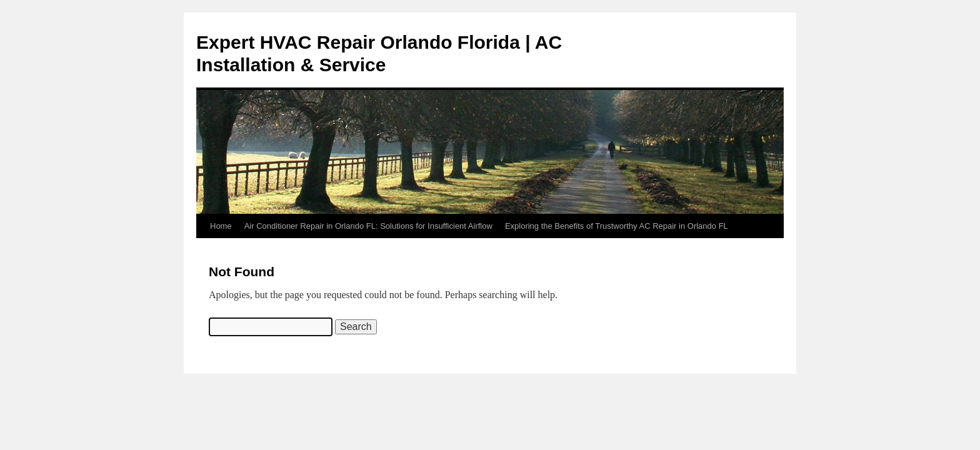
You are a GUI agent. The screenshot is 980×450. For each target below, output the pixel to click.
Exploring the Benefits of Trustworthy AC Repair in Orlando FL (617, 226)
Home (221, 226)
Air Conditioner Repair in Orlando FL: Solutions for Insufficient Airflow (368, 226)
